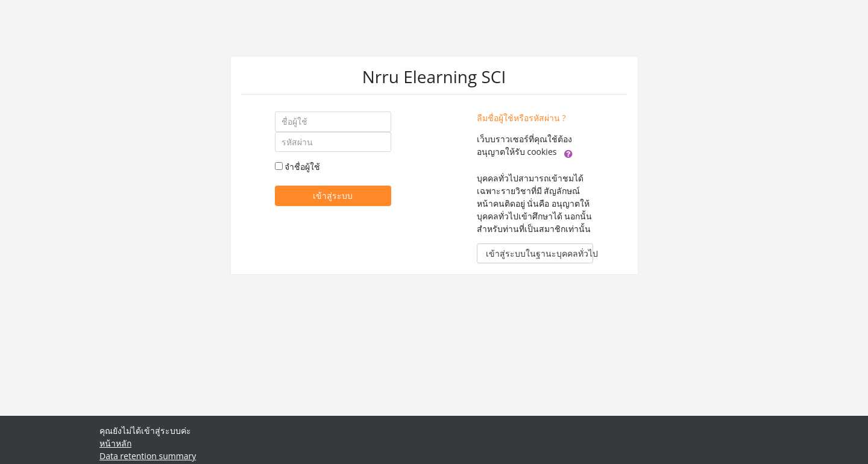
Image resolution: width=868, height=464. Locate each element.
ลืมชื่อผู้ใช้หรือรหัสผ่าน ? (521, 118)
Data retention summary (148, 456)
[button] (568, 152)
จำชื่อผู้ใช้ (302, 167)
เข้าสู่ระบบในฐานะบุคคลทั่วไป (539, 253)
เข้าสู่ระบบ (333, 196)
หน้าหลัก (115, 443)
